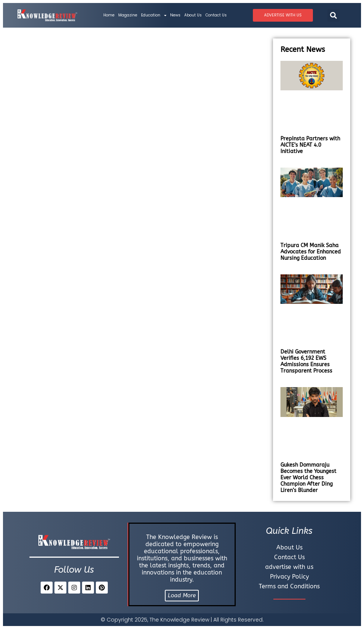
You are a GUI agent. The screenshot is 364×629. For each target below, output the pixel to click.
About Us (193, 15)
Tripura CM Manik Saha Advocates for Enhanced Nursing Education (311, 252)
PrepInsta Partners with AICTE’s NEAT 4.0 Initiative (310, 145)
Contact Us (216, 15)
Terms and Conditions (289, 586)
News (175, 15)
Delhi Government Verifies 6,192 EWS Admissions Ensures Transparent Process (306, 361)
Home (109, 15)
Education (154, 15)
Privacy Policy (289, 577)
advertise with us (289, 567)
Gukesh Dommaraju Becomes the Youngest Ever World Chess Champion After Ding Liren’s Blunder (308, 478)
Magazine (128, 15)
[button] (334, 15)
